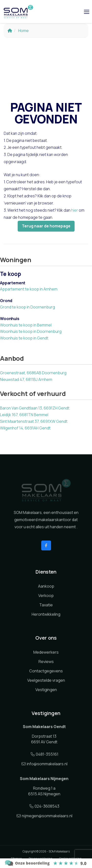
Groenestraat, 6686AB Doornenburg (33, 373)
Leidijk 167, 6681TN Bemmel (24, 415)
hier (75, 210)
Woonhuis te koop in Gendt (24, 338)
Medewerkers (46, 652)
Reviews (46, 662)
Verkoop (46, 596)
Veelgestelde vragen (46, 680)
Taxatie (46, 605)
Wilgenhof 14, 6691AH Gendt (25, 428)
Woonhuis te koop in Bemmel (26, 325)
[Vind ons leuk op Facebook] (46, 545)
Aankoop (46, 586)
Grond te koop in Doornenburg (27, 307)
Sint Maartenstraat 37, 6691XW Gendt (34, 421)
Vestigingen (46, 690)
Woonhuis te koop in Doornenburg (31, 331)
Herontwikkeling (46, 614)
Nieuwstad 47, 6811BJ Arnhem (26, 379)
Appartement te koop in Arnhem (29, 289)
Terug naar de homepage (46, 226)
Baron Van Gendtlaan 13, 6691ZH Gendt (35, 408)
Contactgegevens (46, 671)
